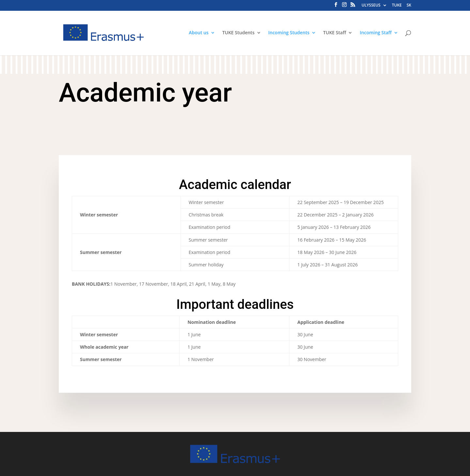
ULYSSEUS (371, 6)
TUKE (397, 6)
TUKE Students (238, 33)
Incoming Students (289, 33)
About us (199, 33)
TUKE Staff (335, 33)
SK (409, 6)
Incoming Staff (376, 33)
